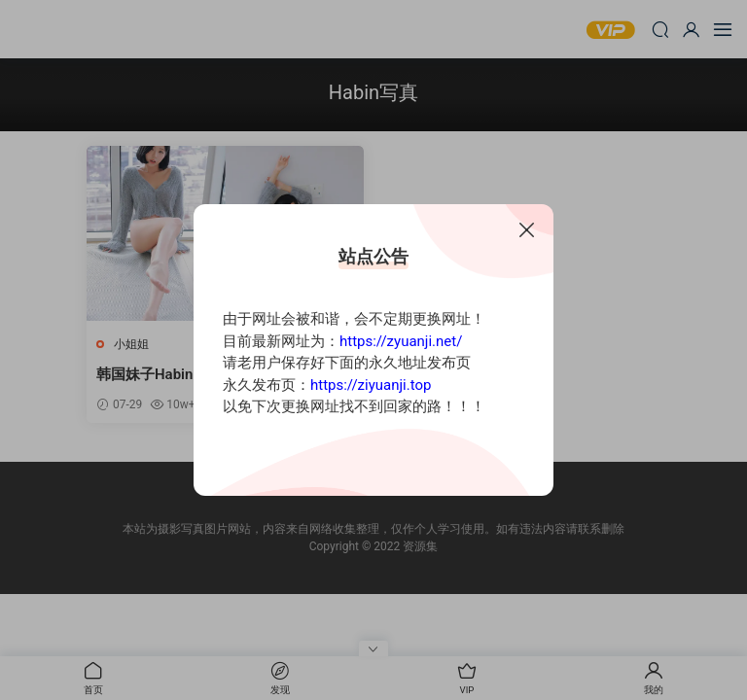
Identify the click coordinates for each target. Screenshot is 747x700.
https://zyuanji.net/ (401, 341)
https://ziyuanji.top (371, 385)
